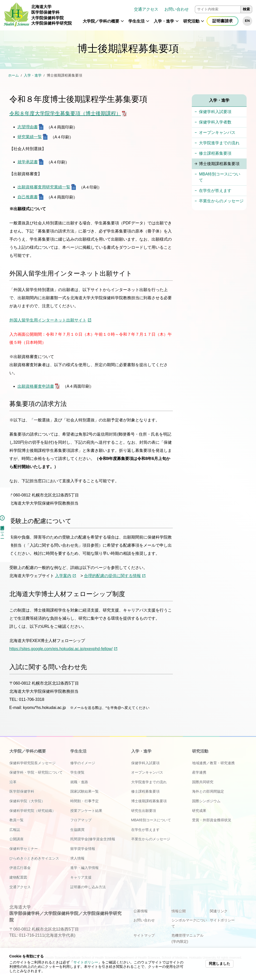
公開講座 (16, 839)
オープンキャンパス (217, 132)
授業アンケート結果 (86, 811)
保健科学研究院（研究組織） (32, 811)
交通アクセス (146, 9)
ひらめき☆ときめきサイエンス (34, 858)
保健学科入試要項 (215, 112)
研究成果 (199, 811)
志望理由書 (28, 127)
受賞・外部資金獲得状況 (212, 820)
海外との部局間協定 (208, 791)
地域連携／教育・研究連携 (213, 763)
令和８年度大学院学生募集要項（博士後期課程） (65, 113)
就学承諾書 (28, 162)
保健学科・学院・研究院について (36, 772)
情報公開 (179, 911)
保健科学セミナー (24, 849)
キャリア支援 (81, 877)
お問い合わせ (177, 9)
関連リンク (219, 911)
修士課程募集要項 (215, 153)
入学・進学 (164, 21)
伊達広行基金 (20, 868)
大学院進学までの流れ (219, 143)
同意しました (219, 964)
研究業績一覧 (30, 137)
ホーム (13, 75)
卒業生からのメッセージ (221, 201)
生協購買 (77, 830)
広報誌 (15, 830)
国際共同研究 (203, 782)
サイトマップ (144, 935)
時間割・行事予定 (84, 801)
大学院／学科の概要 (101, 21)
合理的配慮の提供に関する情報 (112, 576)
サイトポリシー (86, 962)
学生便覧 (77, 772)
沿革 (13, 782)
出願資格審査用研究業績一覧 (44, 187)
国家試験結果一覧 (84, 791)
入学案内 (63, 576)
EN (247, 21)
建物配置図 (18, 877)
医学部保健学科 (22, 791)
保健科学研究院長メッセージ (32, 763)
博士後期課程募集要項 (219, 164)
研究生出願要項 (144, 811)
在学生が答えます (215, 191)
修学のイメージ (83, 763)
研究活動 (191, 21)
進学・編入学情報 (84, 868)
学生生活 (136, 21)
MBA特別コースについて (220, 177)
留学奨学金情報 (83, 849)
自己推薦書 (28, 197)
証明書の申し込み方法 (88, 887)
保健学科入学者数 (215, 122)
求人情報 (77, 858)
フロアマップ (81, 820)
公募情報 (141, 911)
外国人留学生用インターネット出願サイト (48, 320)
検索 (246, 9)
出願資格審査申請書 (36, 386)
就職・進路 (79, 782)
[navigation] (164, 15)
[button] (122, 23)
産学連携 (199, 772)
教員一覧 (16, 820)
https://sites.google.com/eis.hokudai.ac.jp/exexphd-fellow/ (61, 649)
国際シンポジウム (206, 801)
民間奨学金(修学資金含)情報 (93, 839)
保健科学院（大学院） (27, 801)
